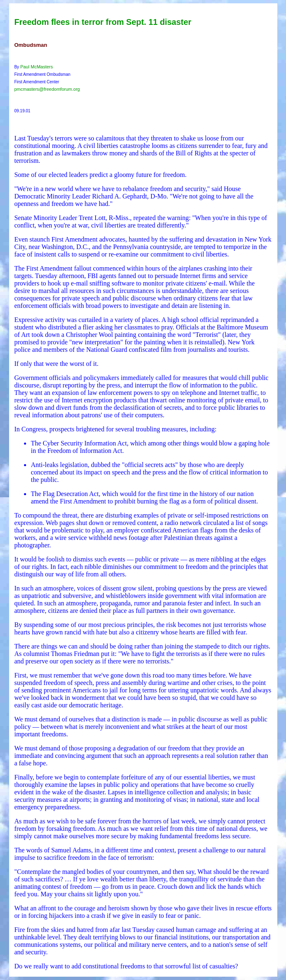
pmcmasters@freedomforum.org (47, 89)
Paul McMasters (37, 67)
